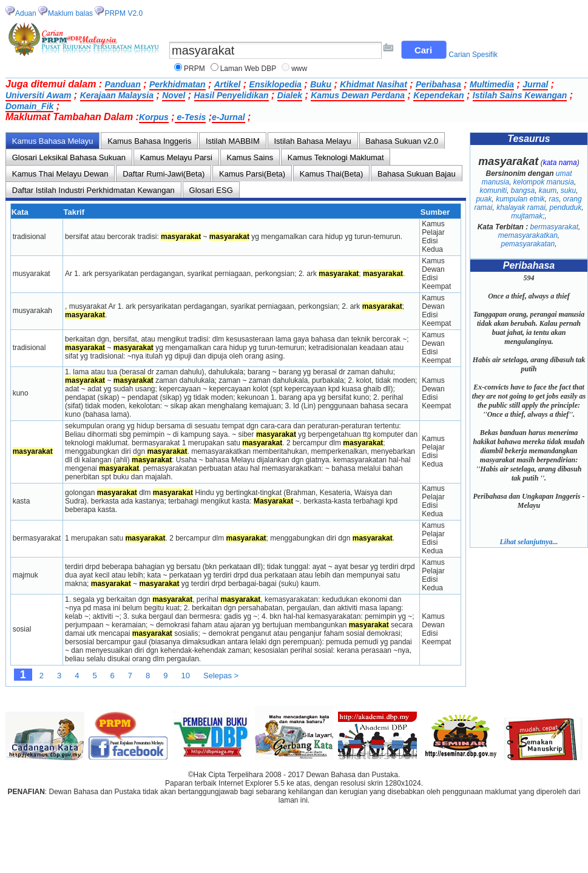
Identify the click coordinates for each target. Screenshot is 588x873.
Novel (174, 95)
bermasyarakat (554, 227)
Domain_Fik (29, 106)
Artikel (228, 84)
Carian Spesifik (473, 55)
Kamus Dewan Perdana (358, 95)
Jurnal (535, 84)
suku (568, 190)
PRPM (194, 69)
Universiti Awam (38, 95)
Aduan (26, 13)
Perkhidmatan (177, 84)
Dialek (290, 95)
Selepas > (221, 676)
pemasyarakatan (528, 244)
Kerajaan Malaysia (117, 95)
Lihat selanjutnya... (529, 542)
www (299, 69)
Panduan (123, 84)
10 (186, 676)
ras (554, 199)
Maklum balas (70, 13)
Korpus (154, 117)
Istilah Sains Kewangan (520, 95)
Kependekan (438, 95)
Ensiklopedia (275, 84)
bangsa (523, 190)
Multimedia (492, 84)
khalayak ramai (521, 207)
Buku (321, 84)
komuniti (493, 190)
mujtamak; (528, 216)
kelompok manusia (544, 182)
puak (484, 199)
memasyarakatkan (528, 235)
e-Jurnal (228, 117)
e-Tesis (191, 117)
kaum (548, 190)
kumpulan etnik (520, 199)
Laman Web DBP (248, 69)
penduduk (566, 207)
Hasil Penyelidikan (231, 95)
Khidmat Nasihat (373, 84)
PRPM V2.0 (123, 13)
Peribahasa (438, 84)
